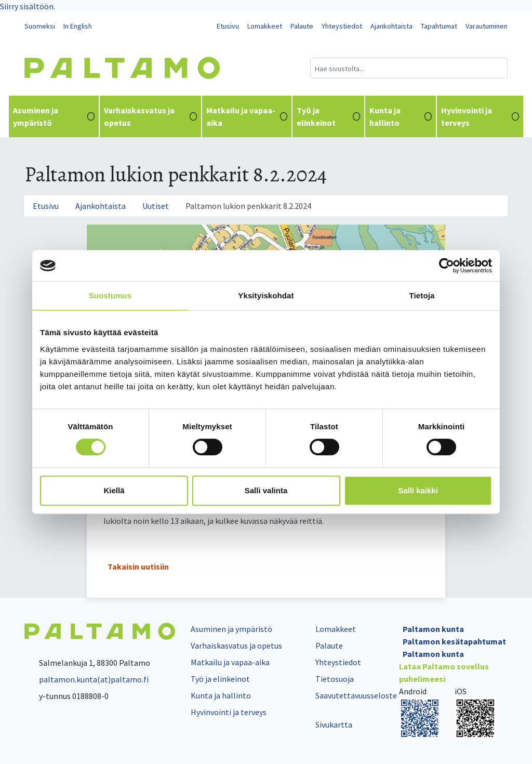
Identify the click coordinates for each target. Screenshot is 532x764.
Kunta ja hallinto (401, 116)
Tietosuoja (335, 679)
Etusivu (228, 26)
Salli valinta (266, 490)
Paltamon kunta (433, 629)
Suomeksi (40, 26)
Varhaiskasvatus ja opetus (150, 116)
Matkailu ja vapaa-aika (247, 116)
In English (78, 26)
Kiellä (114, 490)
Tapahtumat (439, 26)
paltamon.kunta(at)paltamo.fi (87, 679)
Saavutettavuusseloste (356, 695)
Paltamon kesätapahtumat (454, 641)
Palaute (302, 26)
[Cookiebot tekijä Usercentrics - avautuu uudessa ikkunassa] (447, 266)
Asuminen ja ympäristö (54, 116)
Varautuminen (487, 26)
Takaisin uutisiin (138, 567)
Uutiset (156, 206)
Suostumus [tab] (110, 295)
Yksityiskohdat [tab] (266, 295)
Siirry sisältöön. (28, 6)
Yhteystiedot (342, 26)
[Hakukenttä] (409, 68)
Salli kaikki (418, 490)
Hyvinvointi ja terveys (480, 116)
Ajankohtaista (391, 26)
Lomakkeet (265, 26)
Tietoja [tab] (422, 295)
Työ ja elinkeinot (328, 116)
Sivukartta (334, 725)
